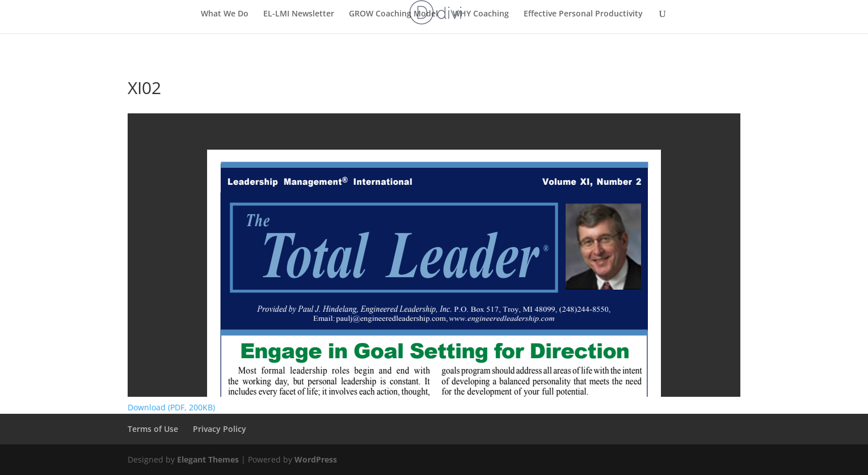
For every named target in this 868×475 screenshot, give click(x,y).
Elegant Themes (208, 459)
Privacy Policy (220, 429)
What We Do (225, 14)
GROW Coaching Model (393, 14)
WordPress (316, 459)
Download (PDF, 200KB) (171, 407)
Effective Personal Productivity (583, 14)
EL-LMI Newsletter (299, 14)
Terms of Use (153, 429)
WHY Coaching (481, 14)
